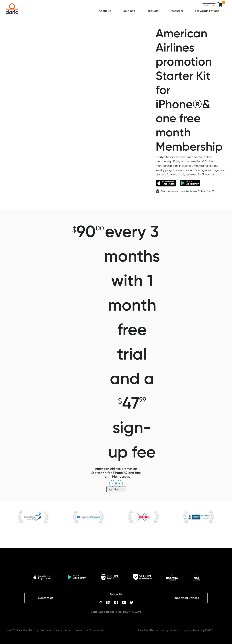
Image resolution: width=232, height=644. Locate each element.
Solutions (129, 11)
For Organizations (207, 11)
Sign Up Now (116, 489)
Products (153, 11)
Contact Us (46, 598)
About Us (105, 11)
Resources (177, 11)
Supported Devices (186, 598)
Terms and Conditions (89, 630)
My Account (209, 5)
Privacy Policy (61, 630)
